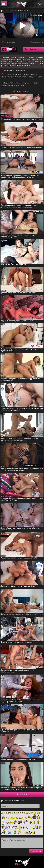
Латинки (27, 74)
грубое (29, 83)
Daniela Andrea (20, 71)
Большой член (21, 77)
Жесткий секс (32, 77)
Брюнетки (11, 77)
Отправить (36, 851)
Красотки (34, 74)
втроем (35, 83)
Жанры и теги (8, 83)
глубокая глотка (7, 85)
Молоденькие (18, 74)
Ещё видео (22, 794)
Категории (7, 74)
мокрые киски (19, 85)
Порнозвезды (8, 71)
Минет (4, 77)
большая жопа (20, 83)
